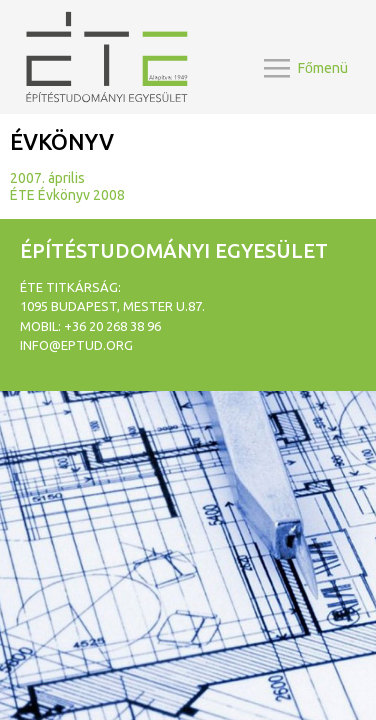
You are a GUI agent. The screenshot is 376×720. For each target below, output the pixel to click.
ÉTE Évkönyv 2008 (67, 195)
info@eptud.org (76, 345)
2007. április (47, 178)
